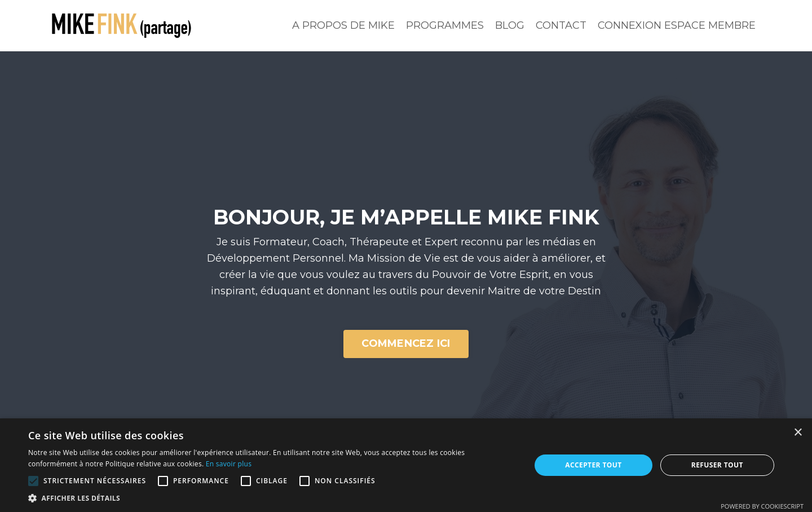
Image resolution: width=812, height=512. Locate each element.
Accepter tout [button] (593, 465)
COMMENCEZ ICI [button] (406, 343)
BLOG (510, 25)
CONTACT (561, 25)
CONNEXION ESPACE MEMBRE (677, 25)
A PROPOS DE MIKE (343, 25)
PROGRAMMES (445, 25)
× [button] (798, 433)
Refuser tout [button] (717, 465)
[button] (33, 481)
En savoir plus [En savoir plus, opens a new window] (229, 464)
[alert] (406, 465)
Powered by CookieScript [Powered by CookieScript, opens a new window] (762, 506)
